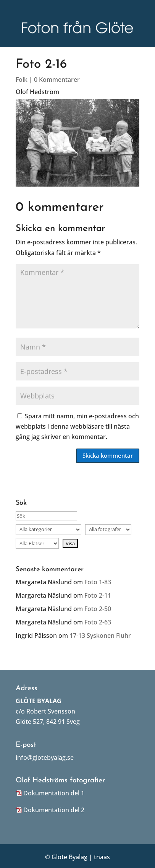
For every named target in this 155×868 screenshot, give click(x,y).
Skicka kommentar (108, 455)
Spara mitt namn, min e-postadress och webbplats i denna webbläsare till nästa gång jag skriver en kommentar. (77, 426)
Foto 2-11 (98, 595)
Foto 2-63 (98, 622)
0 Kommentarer (57, 80)
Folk (22, 80)
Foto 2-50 (98, 609)
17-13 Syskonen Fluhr (100, 636)
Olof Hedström (37, 92)
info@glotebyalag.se (45, 757)
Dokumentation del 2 (54, 810)
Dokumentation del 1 (54, 793)
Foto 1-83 (98, 582)
